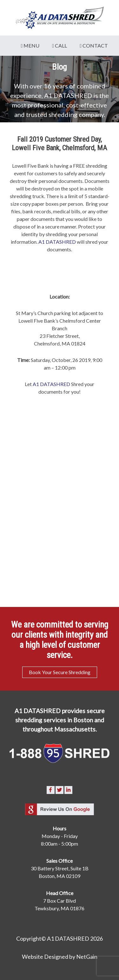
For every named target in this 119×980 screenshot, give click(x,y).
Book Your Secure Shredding (60, 672)
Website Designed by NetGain (60, 957)
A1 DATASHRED (57, 242)
